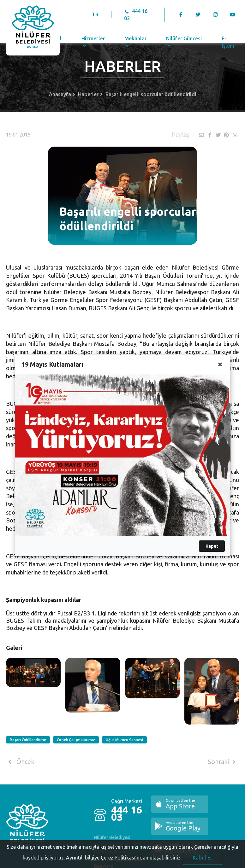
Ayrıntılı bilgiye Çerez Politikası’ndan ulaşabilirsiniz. (124, 860)
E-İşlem (228, 42)
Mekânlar (135, 42)
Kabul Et (203, 860)
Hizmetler (93, 42)
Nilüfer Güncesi (184, 42)
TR (95, 15)
